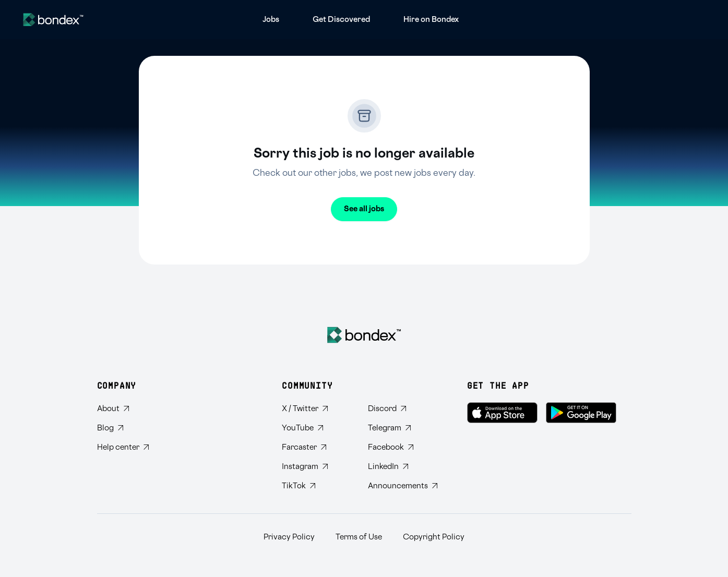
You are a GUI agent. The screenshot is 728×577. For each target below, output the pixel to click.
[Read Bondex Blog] (123, 428)
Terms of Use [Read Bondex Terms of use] (359, 537)
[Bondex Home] (364, 335)
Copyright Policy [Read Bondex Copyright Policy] (434, 537)
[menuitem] (271, 20)
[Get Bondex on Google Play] (581, 413)
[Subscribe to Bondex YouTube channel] (317, 428)
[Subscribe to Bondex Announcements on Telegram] (403, 486)
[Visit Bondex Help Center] (123, 447)
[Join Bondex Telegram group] (403, 428)
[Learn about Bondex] (123, 409)
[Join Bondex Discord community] (403, 409)
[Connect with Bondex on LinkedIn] (403, 467)
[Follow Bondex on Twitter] (317, 409)
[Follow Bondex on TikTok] (317, 486)
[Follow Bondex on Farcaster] (317, 447)
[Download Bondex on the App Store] (502, 413)
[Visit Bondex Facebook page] (403, 447)
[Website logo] (53, 20)
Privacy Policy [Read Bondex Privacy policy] (289, 537)
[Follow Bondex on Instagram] (317, 467)
